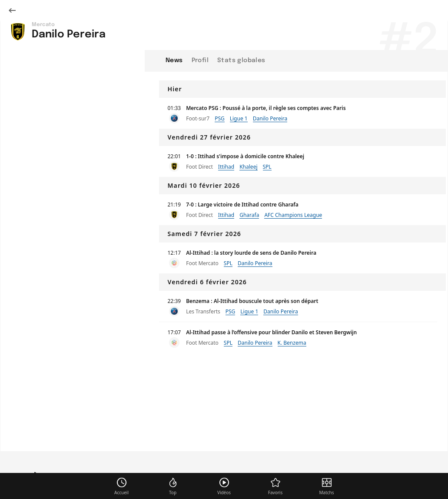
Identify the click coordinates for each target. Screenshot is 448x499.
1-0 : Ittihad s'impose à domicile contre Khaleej (245, 156)
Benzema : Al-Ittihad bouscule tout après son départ (252, 301)
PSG (220, 118)
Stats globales (241, 60)
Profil (200, 60)
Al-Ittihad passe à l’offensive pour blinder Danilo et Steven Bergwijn (271, 332)
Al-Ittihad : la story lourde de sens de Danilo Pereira (251, 253)
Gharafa (249, 215)
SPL (267, 167)
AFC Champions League (293, 215)
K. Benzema (292, 343)
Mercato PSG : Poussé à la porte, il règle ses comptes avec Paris (266, 108)
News (174, 60)
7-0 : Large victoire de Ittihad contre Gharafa (242, 205)
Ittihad (226, 167)
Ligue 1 (239, 118)
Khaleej (248, 167)
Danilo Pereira (270, 118)
